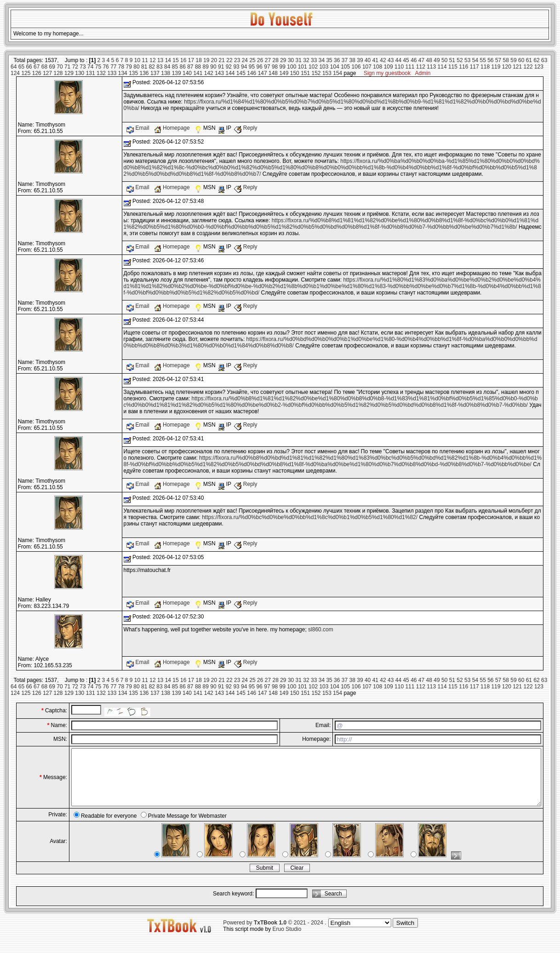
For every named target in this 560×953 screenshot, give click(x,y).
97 (267, 67)
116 (463, 67)
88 (198, 67)
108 (377, 67)
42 (383, 60)
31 (299, 60)
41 (375, 60)
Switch (405, 934)
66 (29, 67)
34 (322, 60)
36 (337, 60)
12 (152, 60)
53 (467, 60)
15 (175, 60)
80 (136, 67)
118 (485, 67)
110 (399, 67)
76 (106, 67)
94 (244, 67)
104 (335, 67)
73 (83, 67)
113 (431, 67)
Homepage (173, 128)
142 (209, 73)
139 (177, 73)
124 (15, 73)
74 (90, 67)
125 (26, 73)
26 (260, 60)
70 (60, 67)
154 (337, 73)
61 (529, 60)
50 (444, 60)
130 (80, 73)
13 (160, 60)
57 (498, 60)
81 (144, 67)
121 (517, 67)
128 (58, 73)
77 (113, 67)
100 (291, 67)
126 (37, 73)
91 (221, 67)
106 (356, 67)
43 (391, 60)
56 (490, 60)
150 (295, 73)
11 (145, 60)
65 (21, 67)
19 (206, 60)
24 (245, 60)
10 (137, 60)
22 (229, 60)
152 (316, 73)
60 (521, 60)
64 (14, 67)
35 (329, 60)
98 (275, 67)
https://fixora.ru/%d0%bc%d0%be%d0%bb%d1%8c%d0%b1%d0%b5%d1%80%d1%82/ (310, 517)
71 (67, 67)
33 (314, 60)
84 (167, 67)
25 (252, 60)
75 (98, 67)
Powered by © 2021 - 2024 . (274, 934)
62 (536, 60)
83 (159, 67)
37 (345, 60)
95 (252, 67)
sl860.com (321, 630)
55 (483, 60)
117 (474, 67)
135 (133, 73)
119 (496, 67)
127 (47, 73)
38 (352, 60)
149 (284, 73)
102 (313, 67)
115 (453, 67)
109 (389, 67)
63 (544, 60)
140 (187, 73)
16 (183, 60)
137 (155, 73)
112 (421, 67)
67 (37, 67)
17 (191, 60)
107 (367, 67)
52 (460, 60)
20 (214, 60)
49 (437, 60)
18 (198, 60)
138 (166, 73)
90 (213, 67)
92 (229, 67)
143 (219, 73)
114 (442, 67)
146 (251, 73)
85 (175, 67)
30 (291, 60)
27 (268, 60)
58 (506, 60)
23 (237, 60)
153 (327, 73)
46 (414, 60)
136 (144, 73)
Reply (246, 128)
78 (121, 67)
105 (345, 67)
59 (513, 60)
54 (475, 60)
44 (398, 60)
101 (303, 67)
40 (368, 60)
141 (198, 73)
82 (152, 67)
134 (123, 73)
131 (91, 73)
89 (206, 67)
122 (528, 67)
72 (75, 67)
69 (52, 67)
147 (263, 73)
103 (324, 67)
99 (283, 67)
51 (452, 60)
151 (305, 73)
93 (236, 67)
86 (182, 67)
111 (410, 67)
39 (360, 60)
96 (260, 67)
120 (507, 67)
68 (44, 67)
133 (112, 73)
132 (101, 73)
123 (539, 67)
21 (222, 60)
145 (241, 73)
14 (168, 60)
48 (429, 60)
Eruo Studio (287, 940)
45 (406, 60)
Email (139, 128)
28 (275, 60)
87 (190, 67)
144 (230, 73)
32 (306, 60)
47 (421, 60)
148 (273, 73)
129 (69, 73)
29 (283, 60)
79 (129, 67)
